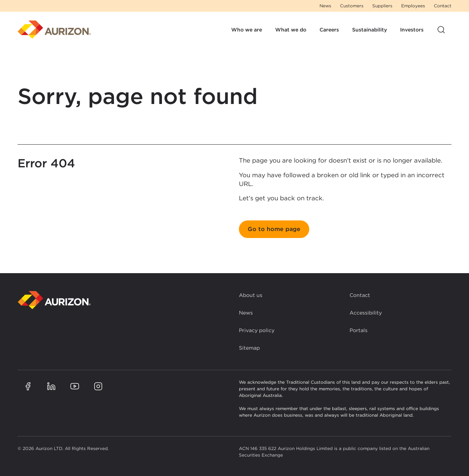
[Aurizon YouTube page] (75, 386)
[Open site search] (441, 30)
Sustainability (370, 30)
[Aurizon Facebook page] (28, 386)
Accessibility (366, 313)
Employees (413, 6)
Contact (443, 6)
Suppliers (382, 6)
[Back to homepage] (54, 300)
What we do (291, 30)
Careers (329, 30)
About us (251, 295)
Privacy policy (257, 330)
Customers (352, 6)
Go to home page (274, 229)
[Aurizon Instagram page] (98, 386)
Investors (412, 30)
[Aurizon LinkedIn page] (51, 386)
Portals (359, 330)
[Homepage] (54, 30)
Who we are (247, 30)
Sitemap (249, 348)
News (325, 6)
